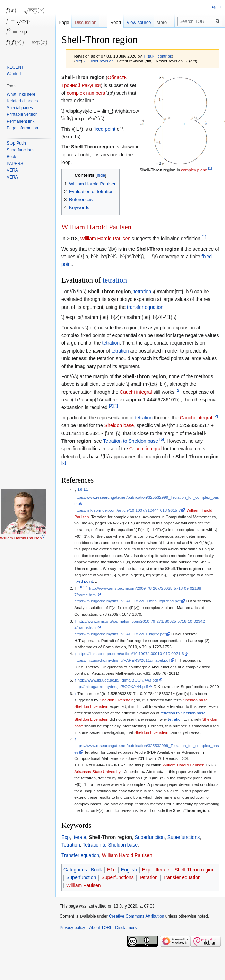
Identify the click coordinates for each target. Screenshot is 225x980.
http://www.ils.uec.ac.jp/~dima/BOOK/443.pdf (118, 680)
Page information (22, 128)
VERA (12, 170)
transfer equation (145, 307)
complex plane (194, 170)
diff (78, 61)
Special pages (20, 108)
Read (116, 22)
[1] (210, 168)
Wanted (14, 74)
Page (64, 22)
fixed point (104, 129)
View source (139, 22)
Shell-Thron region (158, 170)
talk (151, 56)
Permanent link (20, 121)
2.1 (86, 587)
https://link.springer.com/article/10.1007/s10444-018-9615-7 (127, 510)
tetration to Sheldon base (183, 713)
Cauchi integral (136, 392)
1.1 (86, 489)
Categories (75, 870)
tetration (115, 280)
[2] (178, 390)
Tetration (71, 845)
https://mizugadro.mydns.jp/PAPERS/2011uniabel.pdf (122, 660)
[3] (111, 406)
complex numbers (86, 93)
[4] (116, 406)
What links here (21, 94)
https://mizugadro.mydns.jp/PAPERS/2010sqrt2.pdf (120, 634)
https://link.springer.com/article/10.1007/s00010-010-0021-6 (131, 654)
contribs (165, 56)
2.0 (80, 587)
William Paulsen (84, 885)
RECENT (15, 67)
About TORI (100, 928)
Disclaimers (126, 928)
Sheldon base (119, 425)
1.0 (80, 489)
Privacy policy (72, 928)
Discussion (85, 22)
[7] (44, 536)
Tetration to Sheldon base (131, 441)
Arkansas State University (97, 771)
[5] (162, 439)
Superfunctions (184, 837)
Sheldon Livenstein (117, 700)
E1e (111, 870)
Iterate (79, 837)
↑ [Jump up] (75, 621)
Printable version (22, 114)
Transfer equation (80, 855)
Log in (215, 7)
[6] (64, 463)
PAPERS (15, 164)
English (129, 870)
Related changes (22, 101)
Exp (66, 837)
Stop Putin (16, 143)
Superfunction (150, 837)
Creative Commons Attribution (136, 916)
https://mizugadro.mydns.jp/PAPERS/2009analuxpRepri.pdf (127, 601)
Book (96, 870)
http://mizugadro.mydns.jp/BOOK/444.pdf (111, 687)
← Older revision (98, 61)
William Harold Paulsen (96, 227)
